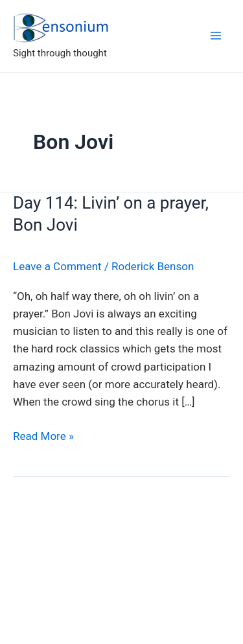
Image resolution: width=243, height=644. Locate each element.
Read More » (43, 436)
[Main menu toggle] (216, 36)
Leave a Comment (57, 266)
